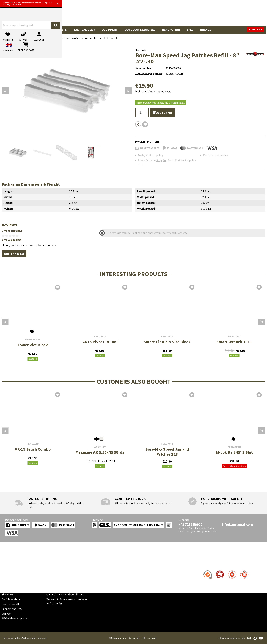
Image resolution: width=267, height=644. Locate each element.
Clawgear (234, 447)
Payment (7, 580)
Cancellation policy (58, 590)
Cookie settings (11, 599)
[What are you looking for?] (120, 14)
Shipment (8, 576)
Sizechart (7, 595)
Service (8, 564)
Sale (190, 30)
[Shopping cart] (244, 14)
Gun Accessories (32, 30)
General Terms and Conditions (65, 595)
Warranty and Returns (15, 585)
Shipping (162, 160)
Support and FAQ (12, 609)
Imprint (6, 614)
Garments (59, 30)
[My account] (212, 14)
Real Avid (141, 50)
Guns (9, 30)
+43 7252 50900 (191, 524)
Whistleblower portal (15, 618)
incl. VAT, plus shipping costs (153, 92)
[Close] (168, 3)
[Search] (167, 14)
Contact (6, 571)
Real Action (171, 30)
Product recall (10, 604)
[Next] (128, 91)
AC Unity (100, 447)
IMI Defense (33, 339)
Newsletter (8, 590)
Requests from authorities (62, 580)
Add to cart (162, 113)
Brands (206, 30)
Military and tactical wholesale (65, 576)
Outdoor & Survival (140, 30)
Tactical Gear (84, 30)
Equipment (110, 30)
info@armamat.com (237, 524)
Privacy (51, 585)
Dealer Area (257, 29)
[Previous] (5, 91)
